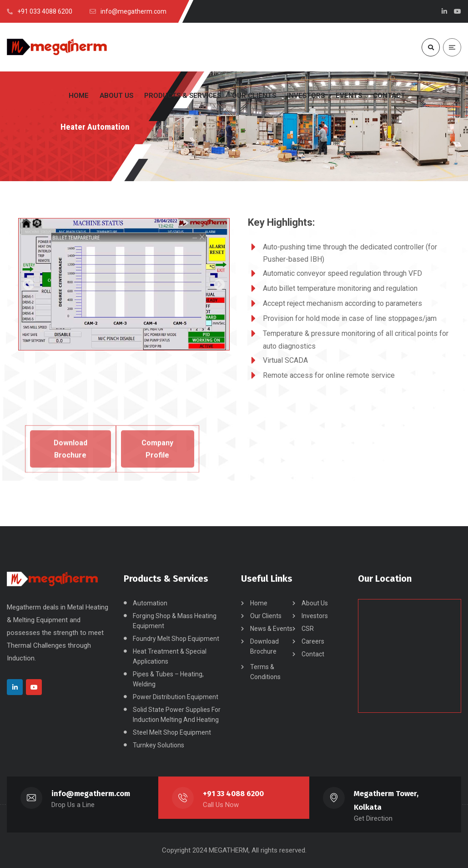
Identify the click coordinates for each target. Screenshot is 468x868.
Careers (313, 641)
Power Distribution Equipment (176, 697)
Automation (150, 603)
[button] (28, 284)
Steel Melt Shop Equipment (172, 732)
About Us (315, 603)
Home (259, 603)
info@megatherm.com (91, 794)
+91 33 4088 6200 (233, 794)
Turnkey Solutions (159, 745)
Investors (315, 616)
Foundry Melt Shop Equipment (176, 639)
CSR (308, 629)
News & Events (271, 629)
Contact (313, 654)
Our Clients (266, 616)
